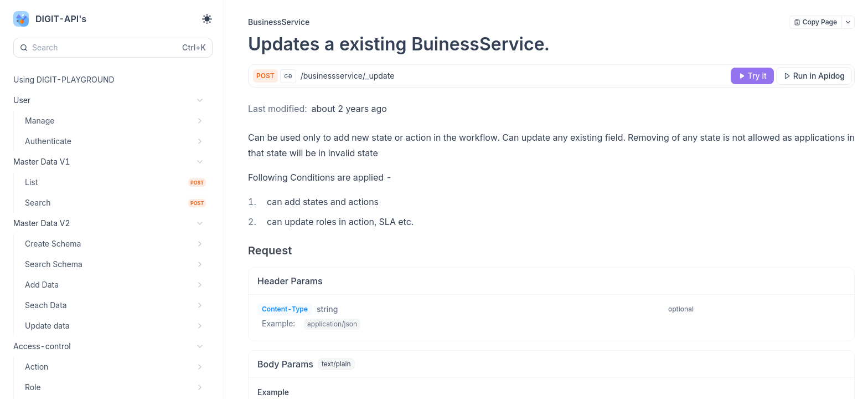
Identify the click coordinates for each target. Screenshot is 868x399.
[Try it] (752, 76)
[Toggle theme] (207, 19)
